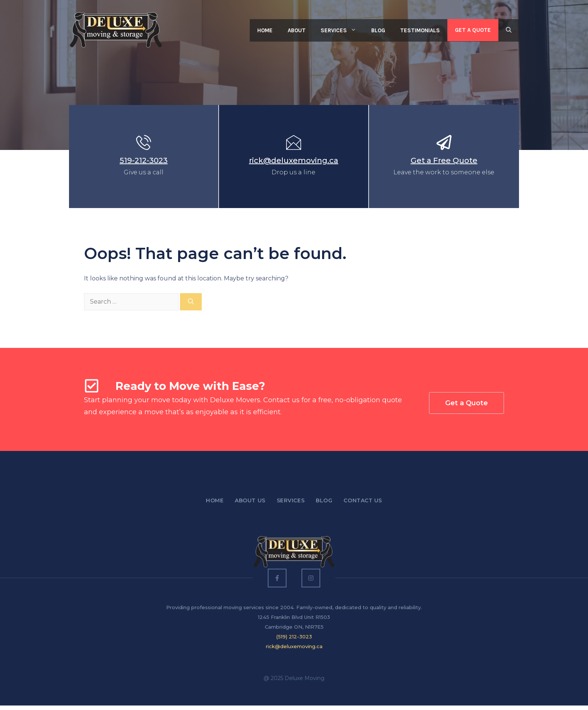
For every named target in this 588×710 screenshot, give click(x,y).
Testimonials (420, 30)
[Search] (191, 302)
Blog (378, 30)
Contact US (363, 500)
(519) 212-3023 (294, 637)
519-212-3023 (144, 160)
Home (265, 30)
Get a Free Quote (444, 160)
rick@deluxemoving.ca (294, 160)
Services (342, 30)
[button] (509, 30)
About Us (250, 500)
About (297, 30)
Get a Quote (473, 30)
